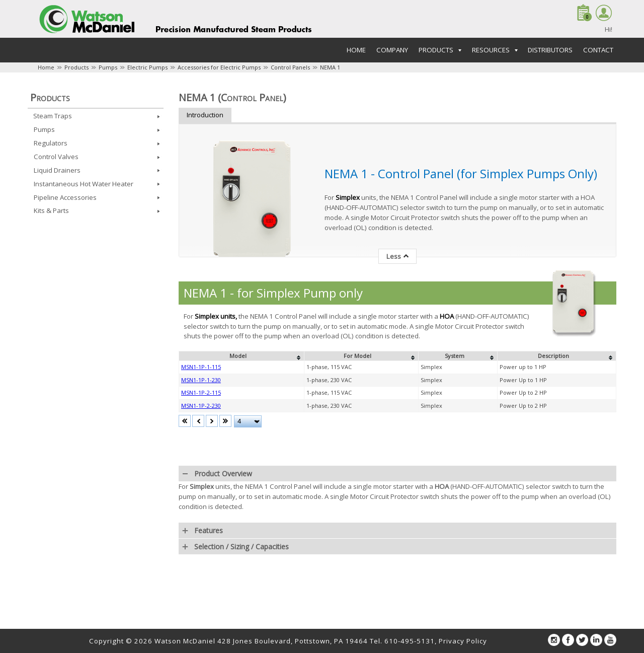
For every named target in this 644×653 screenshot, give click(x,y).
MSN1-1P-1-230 (201, 380)
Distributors (550, 50)
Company (392, 50)
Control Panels (290, 67)
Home (356, 50)
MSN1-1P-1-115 (201, 367)
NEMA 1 (330, 67)
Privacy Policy (463, 641)
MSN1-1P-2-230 (201, 406)
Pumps (108, 67)
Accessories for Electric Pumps (219, 67)
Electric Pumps (147, 67)
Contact (598, 50)
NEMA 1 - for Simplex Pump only (273, 293)
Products (76, 67)
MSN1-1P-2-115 (201, 392)
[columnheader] (242, 356)
